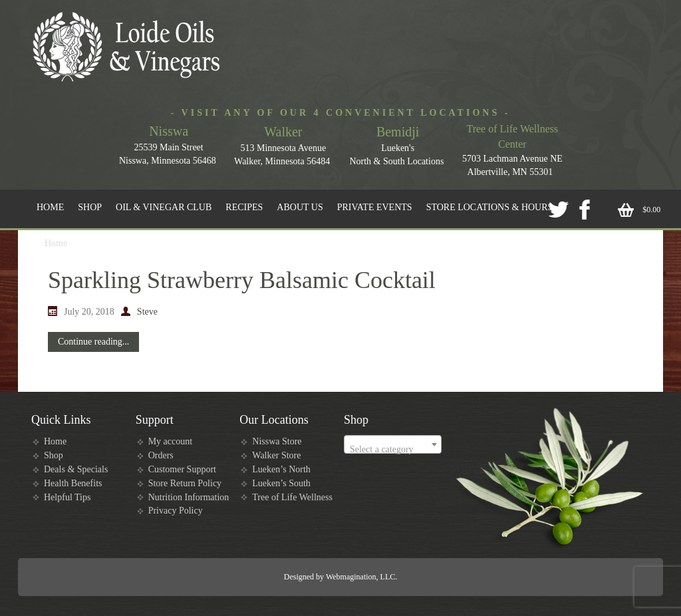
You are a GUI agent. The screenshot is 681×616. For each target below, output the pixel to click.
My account (170, 441)
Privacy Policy (176, 511)
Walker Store (276, 455)
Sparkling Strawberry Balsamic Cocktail (242, 280)
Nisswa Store (277, 441)
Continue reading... (93, 342)
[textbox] (393, 450)
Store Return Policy (185, 483)
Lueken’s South (281, 483)
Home (55, 441)
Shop (54, 455)
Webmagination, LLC (360, 577)
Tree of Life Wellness (292, 497)
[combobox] (393, 444)
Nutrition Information (189, 497)
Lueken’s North (281, 469)
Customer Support (182, 469)
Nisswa (169, 131)
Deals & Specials (76, 469)
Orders (161, 455)
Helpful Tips (67, 497)
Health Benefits (73, 483)
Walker (283, 132)
